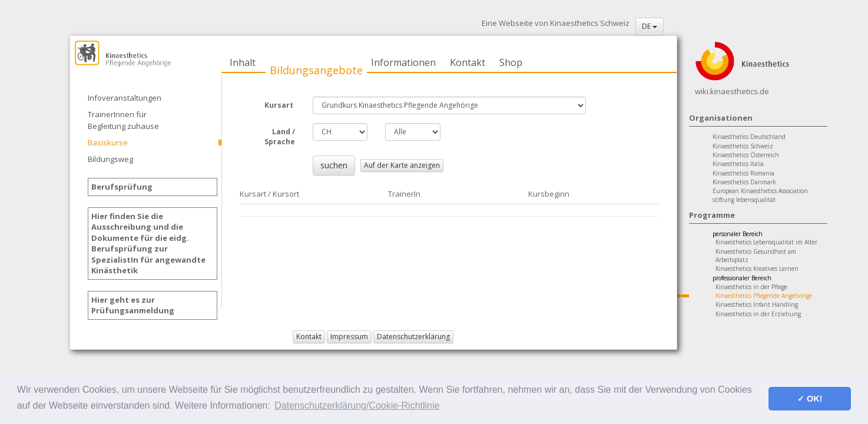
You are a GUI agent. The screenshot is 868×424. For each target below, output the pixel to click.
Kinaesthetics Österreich (746, 155)
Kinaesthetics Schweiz (743, 146)
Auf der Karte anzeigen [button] (402, 165)
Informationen (403, 62)
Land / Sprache (280, 137)
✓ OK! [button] (810, 399)
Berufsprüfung (122, 187)
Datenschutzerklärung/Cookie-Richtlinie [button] (357, 405)
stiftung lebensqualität (744, 200)
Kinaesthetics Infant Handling (757, 304)
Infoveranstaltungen (125, 98)
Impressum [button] (349, 337)
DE (650, 26)
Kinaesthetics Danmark (744, 182)
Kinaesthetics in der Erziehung (758, 314)
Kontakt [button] (309, 337)
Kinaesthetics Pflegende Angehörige (764, 296)
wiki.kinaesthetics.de (732, 91)
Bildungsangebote (316, 70)
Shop (511, 62)
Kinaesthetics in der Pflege (751, 287)
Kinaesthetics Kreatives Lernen (757, 269)
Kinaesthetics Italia (738, 164)
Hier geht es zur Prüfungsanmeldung (133, 305)
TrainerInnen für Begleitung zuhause (123, 120)
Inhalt (243, 62)
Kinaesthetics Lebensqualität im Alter (766, 242)
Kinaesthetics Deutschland (749, 137)
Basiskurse (108, 143)
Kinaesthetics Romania (743, 173)
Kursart (280, 105)
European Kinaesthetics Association (760, 191)
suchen (334, 165)
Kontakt (468, 62)
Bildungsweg (110, 159)
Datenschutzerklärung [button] (413, 337)
